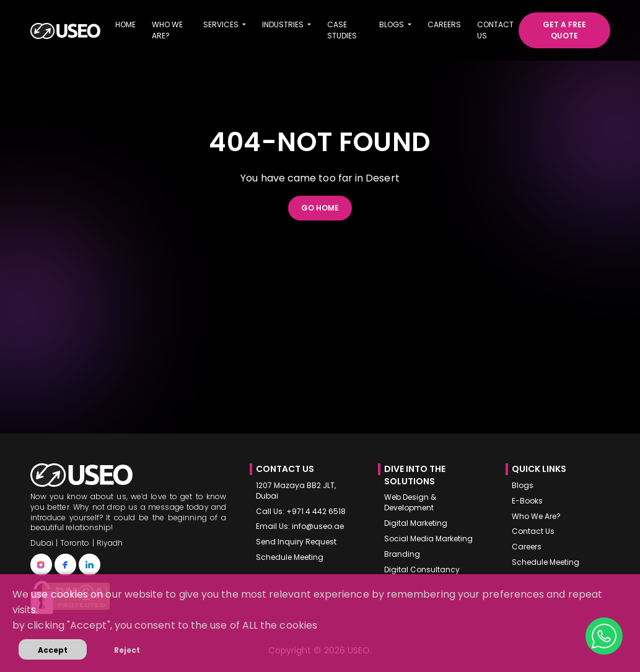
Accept (53, 650)
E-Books (527, 501)
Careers (444, 24)
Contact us (495, 30)
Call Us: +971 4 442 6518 (301, 512)
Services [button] (222, 24)
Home (125, 24)
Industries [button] (284, 24)
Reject (127, 650)
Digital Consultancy (422, 570)
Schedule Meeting (290, 557)
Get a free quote (564, 30)
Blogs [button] (392, 24)
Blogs (523, 486)
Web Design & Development (410, 503)
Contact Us (533, 531)
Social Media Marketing (428, 539)
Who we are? (167, 30)
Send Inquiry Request (296, 542)
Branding (402, 554)
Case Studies (342, 30)
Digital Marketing (416, 523)
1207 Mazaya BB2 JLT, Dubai (296, 491)
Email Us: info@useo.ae (300, 526)
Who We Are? (536, 517)
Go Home (320, 208)
